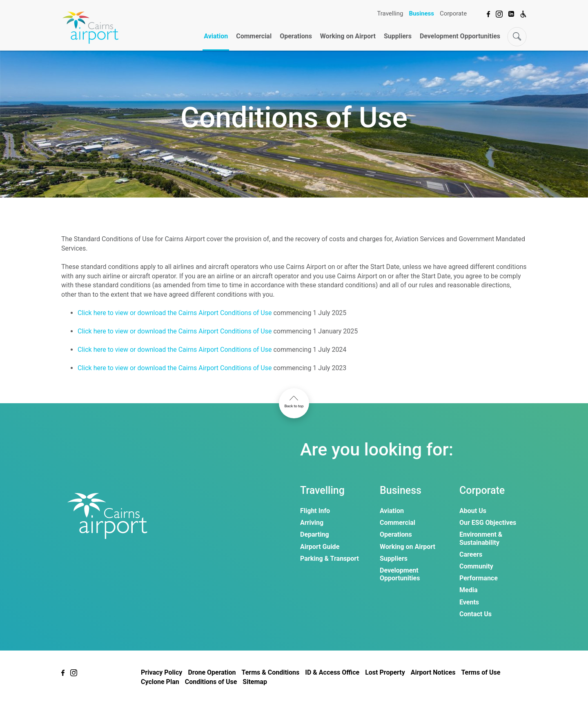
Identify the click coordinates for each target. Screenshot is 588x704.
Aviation (216, 36)
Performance (479, 578)
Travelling (390, 13)
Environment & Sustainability (481, 538)
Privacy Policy (161, 672)
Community (476, 566)
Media (468, 590)
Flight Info (315, 511)
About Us (473, 511)
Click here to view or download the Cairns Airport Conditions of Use (175, 313)
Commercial (254, 36)
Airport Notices (433, 672)
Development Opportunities (460, 36)
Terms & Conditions (270, 672)
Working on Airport (348, 36)
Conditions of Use (211, 682)
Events (469, 602)
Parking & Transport (330, 559)
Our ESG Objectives (488, 523)
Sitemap (255, 682)
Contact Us (476, 614)
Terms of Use (481, 672)
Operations (296, 36)
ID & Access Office (332, 672)
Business (421, 13)
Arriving (312, 523)
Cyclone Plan (160, 682)
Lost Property (385, 672)
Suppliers (398, 36)
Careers (471, 554)
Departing (315, 534)
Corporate (453, 13)
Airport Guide (320, 547)
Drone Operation (212, 672)
